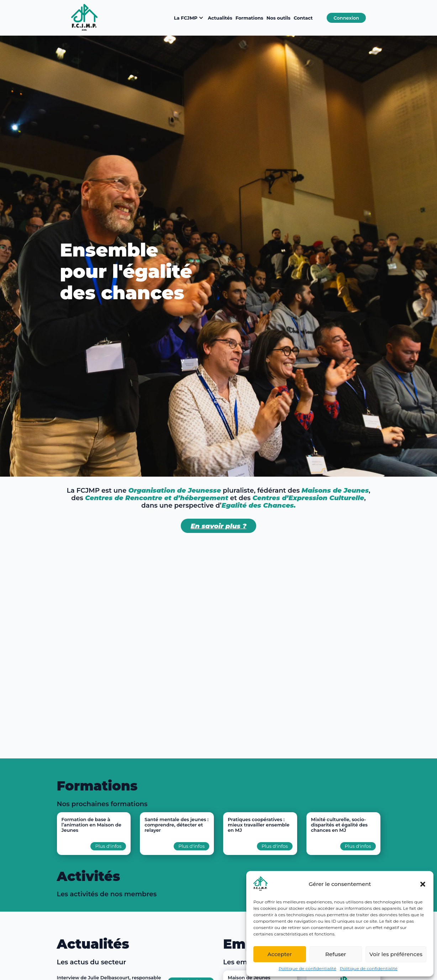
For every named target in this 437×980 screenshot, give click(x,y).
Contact (303, 18)
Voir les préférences (396, 954)
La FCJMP (189, 18)
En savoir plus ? (219, 526)
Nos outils (278, 18)
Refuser (336, 954)
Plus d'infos (108, 846)
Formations (249, 18)
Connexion (346, 18)
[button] (423, 884)
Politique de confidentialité (307, 968)
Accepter (280, 954)
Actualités (220, 18)
